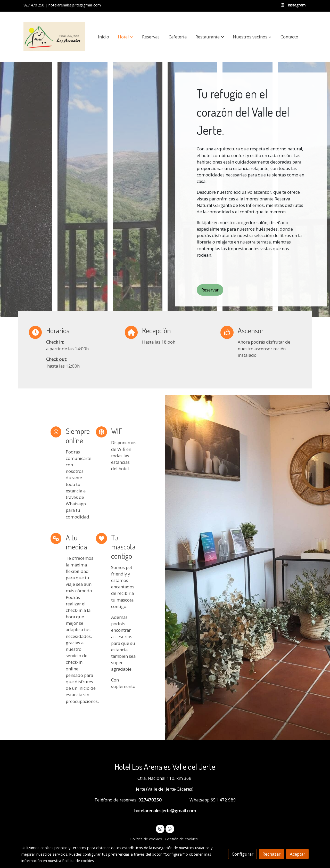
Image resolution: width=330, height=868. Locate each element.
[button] (126, 37)
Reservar (210, 290)
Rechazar (271, 854)
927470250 (150, 800)
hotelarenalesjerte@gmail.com (165, 811)
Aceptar (298, 854)
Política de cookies (146, 839)
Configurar (243, 854)
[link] (54, 37)
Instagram (296, 5)
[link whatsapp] (170, 828)
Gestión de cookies (181, 839)
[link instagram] (160, 828)
